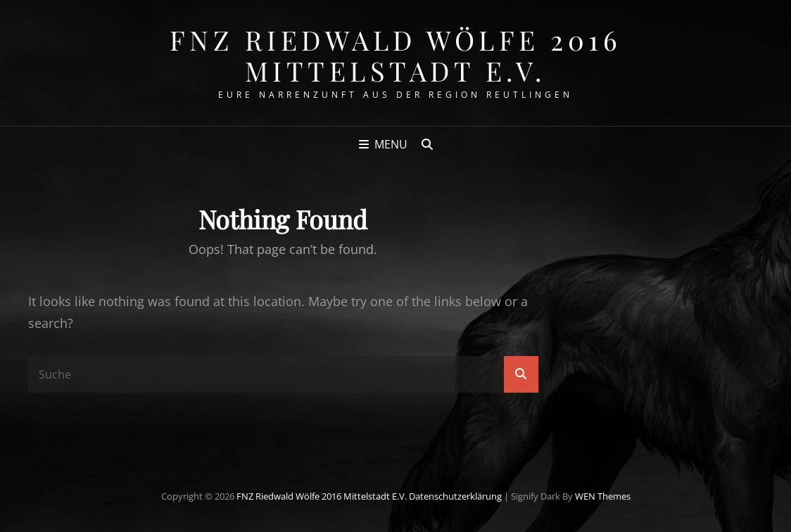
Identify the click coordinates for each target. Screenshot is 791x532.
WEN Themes (603, 496)
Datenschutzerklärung (455, 496)
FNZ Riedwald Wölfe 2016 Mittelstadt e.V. (396, 55)
